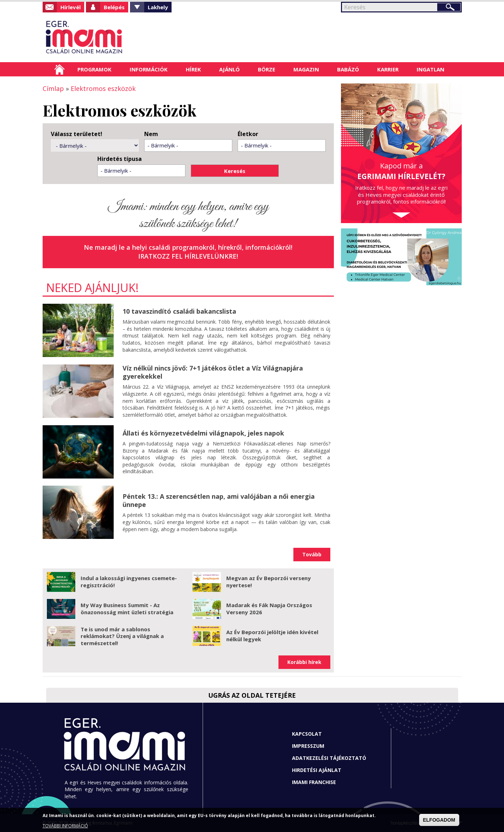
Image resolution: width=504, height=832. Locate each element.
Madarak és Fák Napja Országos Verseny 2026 (269, 609)
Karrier (388, 69)
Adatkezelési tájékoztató (329, 758)
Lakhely (158, 7)
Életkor (248, 134)
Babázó (348, 69)
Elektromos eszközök (103, 88)
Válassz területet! (77, 134)
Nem (151, 134)
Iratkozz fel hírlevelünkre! (188, 256)
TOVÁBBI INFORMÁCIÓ (65, 826)
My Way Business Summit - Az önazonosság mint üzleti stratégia (127, 609)
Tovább (312, 554)
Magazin (306, 69)
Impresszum (308, 746)
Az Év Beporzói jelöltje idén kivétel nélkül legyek (272, 636)
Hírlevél (71, 7)
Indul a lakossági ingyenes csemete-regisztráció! (129, 582)
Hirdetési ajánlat (317, 770)
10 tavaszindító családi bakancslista (179, 311)
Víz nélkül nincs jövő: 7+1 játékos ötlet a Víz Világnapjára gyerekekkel (213, 372)
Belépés (114, 7)
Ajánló (229, 69)
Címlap (59, 69)
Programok (94, 69)
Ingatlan (430, 69)
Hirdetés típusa (120, 159)
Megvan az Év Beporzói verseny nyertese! (269, 582)
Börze (267, 69)
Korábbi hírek (304, 662)
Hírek (193, 69)
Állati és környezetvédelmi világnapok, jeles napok (203, 433)
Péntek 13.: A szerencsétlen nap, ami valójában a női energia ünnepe (219, 500)
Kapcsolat (307, 734)
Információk (149, 69)
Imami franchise (314, 782)
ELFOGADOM (439, 820)
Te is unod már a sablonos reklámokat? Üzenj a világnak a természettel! (122, 636)
